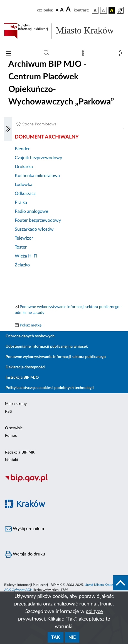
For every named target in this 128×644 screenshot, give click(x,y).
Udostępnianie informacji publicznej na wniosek (47, 347)
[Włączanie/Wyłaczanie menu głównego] (8, 54)
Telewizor (24, 238)
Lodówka (24, 185)
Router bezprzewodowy (38, 220)
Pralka (21, 202)
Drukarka (24, 167)
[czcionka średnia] (62, 10)
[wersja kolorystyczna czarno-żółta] (112, 10)
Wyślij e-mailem (24, 529)
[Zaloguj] (121, 54)
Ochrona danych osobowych (30, 336)
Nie (72, 637)
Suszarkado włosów (34, 229)
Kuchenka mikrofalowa (37, 176)
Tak (56, 637)
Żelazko (22, 265)
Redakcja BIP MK (20, 452)
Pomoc (11, 436)
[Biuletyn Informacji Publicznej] (64, 481)
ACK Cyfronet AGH (18, 590)
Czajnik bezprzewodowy (38, 158)
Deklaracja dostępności (25, 367)
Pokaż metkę (31, 325)
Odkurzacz (25, 194)
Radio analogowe (31, 211)
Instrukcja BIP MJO (22, 378)
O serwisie (14, 428)
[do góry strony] (120, 583)
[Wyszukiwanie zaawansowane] (46, 53)
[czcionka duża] (69, 9)
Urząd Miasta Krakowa (101, 585)
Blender (22, 149)
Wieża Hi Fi (26, 256)
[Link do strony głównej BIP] (64, 31)
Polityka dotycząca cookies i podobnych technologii (50, 388)
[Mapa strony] (84, 54)
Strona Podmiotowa (39, 124)
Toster (21, 247)
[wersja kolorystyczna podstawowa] (95, 10)
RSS (8, 412)
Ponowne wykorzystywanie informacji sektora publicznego (56, 357)
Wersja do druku (25, 554)
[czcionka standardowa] (57, 10)
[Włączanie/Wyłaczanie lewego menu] (8, 129)
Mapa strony (16, 404)
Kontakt (12, 460)
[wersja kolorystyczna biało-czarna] (104, 10)
